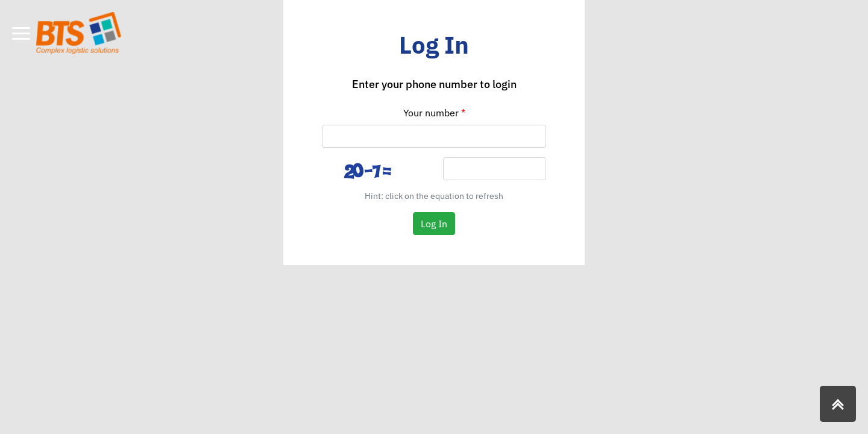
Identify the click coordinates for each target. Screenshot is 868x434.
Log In (434, 224)
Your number (431, 113)
